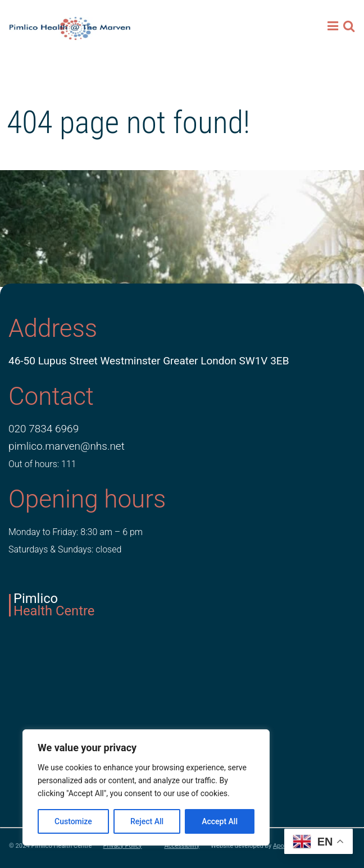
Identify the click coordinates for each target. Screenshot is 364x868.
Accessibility (182, 846)
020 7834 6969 (44, 429)
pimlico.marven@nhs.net (67, 446)
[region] (146, 787)
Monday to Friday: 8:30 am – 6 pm (76, 532)
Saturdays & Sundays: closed (65, 549)
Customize (73, 821)
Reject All (147, 821)
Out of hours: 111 (42, 464)
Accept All (220, 821)
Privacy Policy (123, 846)
